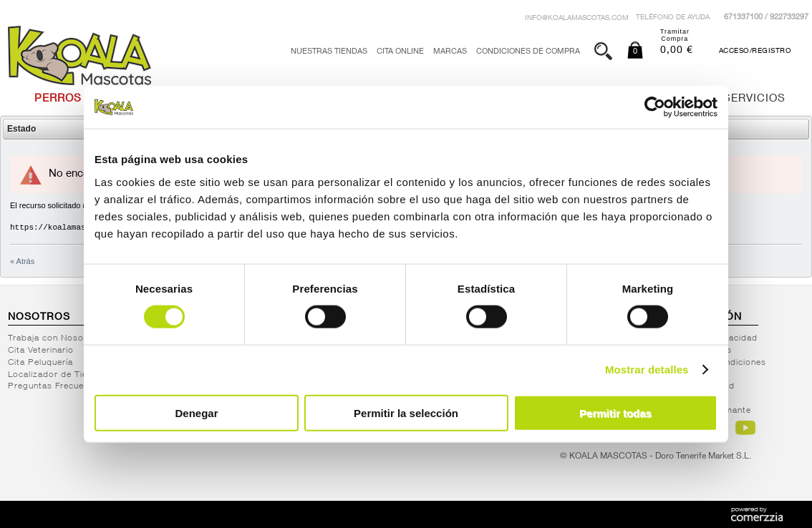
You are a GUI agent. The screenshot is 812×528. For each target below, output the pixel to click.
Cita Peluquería (40, 363)
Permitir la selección (406, 412)
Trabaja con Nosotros (55, 338)
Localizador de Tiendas (58, 375)
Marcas (450, 52)
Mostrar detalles (647, 370)
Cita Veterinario (41, 351)
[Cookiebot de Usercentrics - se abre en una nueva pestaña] (655, 107)
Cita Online (400, 52)
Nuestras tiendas (329, 52)
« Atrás (22, 261)
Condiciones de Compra (528, 52)
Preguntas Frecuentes (55, 386)
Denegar (196, 412)
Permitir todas (615, 412)
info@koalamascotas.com (577, 19)
